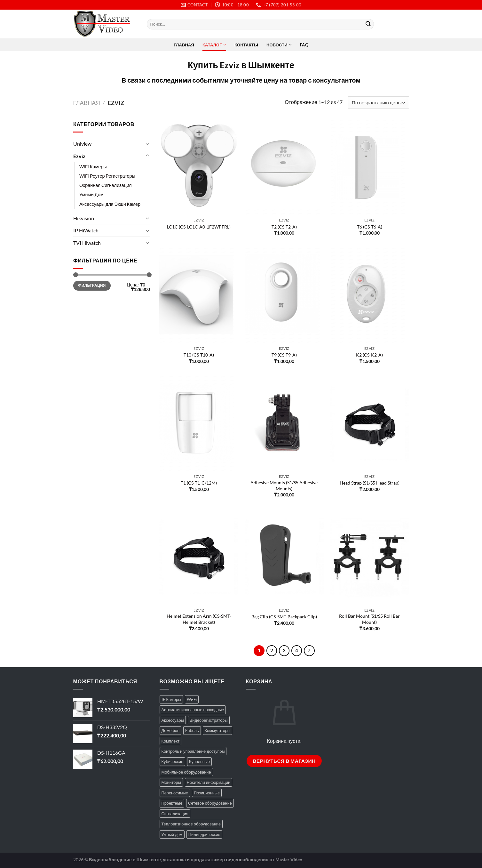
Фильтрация (92, 286)
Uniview (82, 144)
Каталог (214, 45)
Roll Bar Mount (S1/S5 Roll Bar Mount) (369, 619)
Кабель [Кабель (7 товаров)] (192, 730)
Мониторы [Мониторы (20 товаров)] (171, 782)
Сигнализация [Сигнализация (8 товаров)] (175, 814)
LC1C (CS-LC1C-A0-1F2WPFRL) (199, 227)
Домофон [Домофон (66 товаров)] (171, 730)
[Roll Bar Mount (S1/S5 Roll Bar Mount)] (370, 557)
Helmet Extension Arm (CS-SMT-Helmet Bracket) (199, 619)
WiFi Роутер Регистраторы (107, 176)
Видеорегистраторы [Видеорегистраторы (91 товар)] (209, 720)
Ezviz (79, 156)
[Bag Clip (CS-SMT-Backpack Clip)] (284, 557)
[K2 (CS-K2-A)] (370, 295)
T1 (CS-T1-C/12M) (199, 483)
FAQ (304, 45)
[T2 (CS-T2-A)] (284, 167)
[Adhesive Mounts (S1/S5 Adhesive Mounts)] (284, 424)
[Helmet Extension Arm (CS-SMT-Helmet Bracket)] (199, 557)
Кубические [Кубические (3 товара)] (173, 761)
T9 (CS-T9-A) (284, 355)
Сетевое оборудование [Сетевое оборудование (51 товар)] (210, 803)
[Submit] (368, 24)
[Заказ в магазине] (378, 103)
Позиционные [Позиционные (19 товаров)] (207, 793)
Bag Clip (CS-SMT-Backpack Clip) (284, 617)
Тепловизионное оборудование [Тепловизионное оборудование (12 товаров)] (191, 824)
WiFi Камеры (93, 167)
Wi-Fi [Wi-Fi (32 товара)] (192, 699)
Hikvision (84, 218)
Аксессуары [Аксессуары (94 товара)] (173, 720)
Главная (184, 45)
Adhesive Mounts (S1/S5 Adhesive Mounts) (284, 486)
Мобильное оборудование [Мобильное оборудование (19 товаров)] (186, 772)
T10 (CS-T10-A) (199, 355)
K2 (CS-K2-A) (369, 355)
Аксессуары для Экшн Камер (110, 204)
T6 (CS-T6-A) (370, 227)
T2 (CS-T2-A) (284, 227)
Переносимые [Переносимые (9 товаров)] (175, 793)
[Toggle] (147, 144)
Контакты (246, 45)
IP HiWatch (86, 230)
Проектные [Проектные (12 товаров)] (172, 803)
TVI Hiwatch (87, 243)
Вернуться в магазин (284, 761)
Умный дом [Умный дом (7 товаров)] (172, 834)
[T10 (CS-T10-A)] (199, 295)
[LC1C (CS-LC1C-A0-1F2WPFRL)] (199, 167)
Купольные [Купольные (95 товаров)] (199, 761)
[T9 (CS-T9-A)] (284, 295)
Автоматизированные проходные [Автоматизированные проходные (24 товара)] (193, 710)
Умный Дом (91, 195)
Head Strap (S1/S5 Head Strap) (370, 483)
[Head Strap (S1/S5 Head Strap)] (370, 424)
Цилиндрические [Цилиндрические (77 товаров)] (204, 834)
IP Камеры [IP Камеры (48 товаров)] (171, 699)
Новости (279, 45)
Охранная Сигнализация (106, 185)
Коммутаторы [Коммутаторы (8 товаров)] (217, 730)
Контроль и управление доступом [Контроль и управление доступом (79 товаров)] (193, 751)
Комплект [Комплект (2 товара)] (171, 741)
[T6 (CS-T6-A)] (370, 167)
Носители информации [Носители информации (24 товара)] (209, 782)
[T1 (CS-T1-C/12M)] (199, 424)
